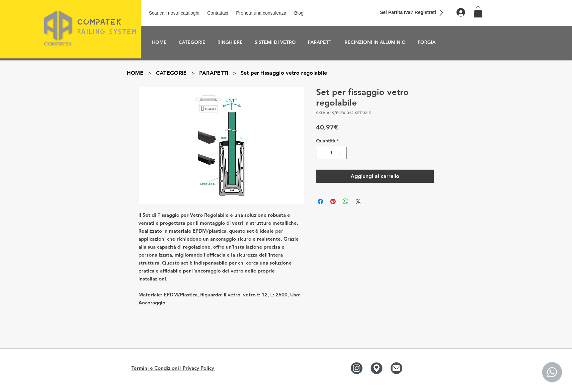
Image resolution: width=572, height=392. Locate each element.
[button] (478, 12)
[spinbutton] (331, 153)
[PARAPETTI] (214, 73)
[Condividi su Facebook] (320, 201)
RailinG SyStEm (107, 31)
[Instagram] (356, 368)
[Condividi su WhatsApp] (346, 201)
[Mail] (396, 368)
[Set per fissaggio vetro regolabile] (284, 73)
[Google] (376, 368)
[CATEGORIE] (171, 73)
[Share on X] (358, 201)
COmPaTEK (99, 22)
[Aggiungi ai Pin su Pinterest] (333, 201)
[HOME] (135, 73)
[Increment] (341, 153)
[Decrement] (321, 153)
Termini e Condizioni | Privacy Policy (173, 368)
